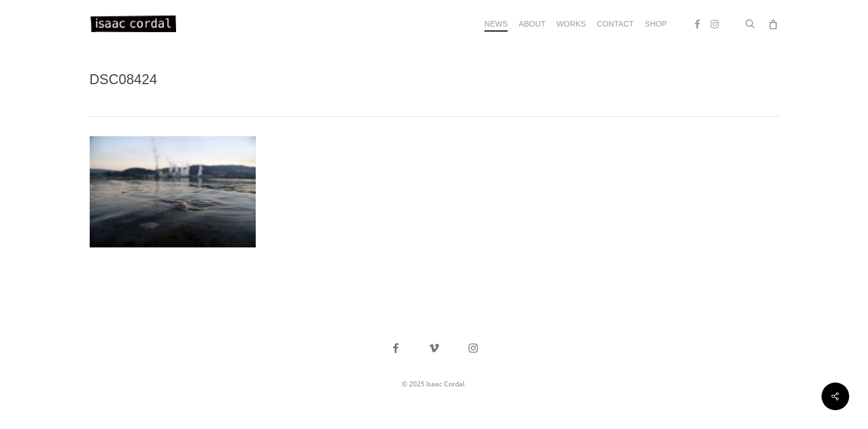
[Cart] (773, 24)
